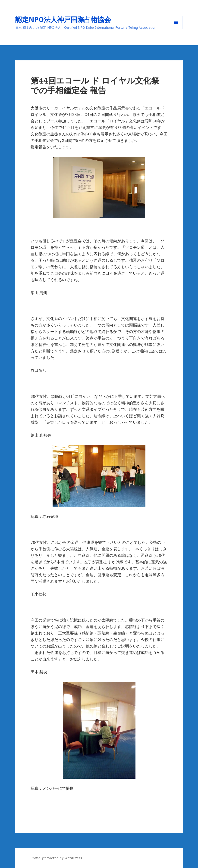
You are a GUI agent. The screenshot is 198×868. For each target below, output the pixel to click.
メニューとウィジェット (176, 29)
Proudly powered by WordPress (56, 858)
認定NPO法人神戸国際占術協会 (66, 19)
